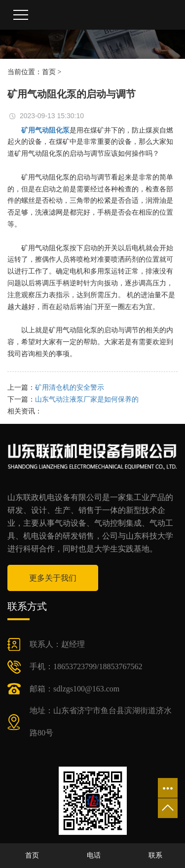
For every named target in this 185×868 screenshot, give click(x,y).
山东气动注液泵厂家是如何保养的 (87, 399)
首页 (49, 72)
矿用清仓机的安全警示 (70, 388)
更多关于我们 (53, 578)
